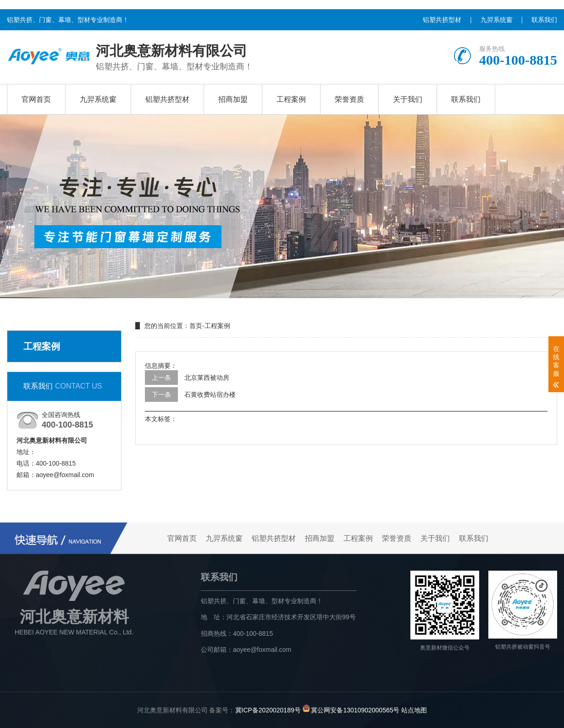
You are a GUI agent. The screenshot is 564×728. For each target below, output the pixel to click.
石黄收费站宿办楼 (210, 395)
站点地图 (414, 710)
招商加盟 (233, 99)
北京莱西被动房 (207, 378)
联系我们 (544, 20)
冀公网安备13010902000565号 (355, 710)
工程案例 (291, 99)
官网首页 (36, 99)
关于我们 (408, 99)
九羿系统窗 (497, 20)
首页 (196, 326)
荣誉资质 (349, 99)
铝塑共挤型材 (442, 20)
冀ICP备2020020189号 (268, 710)
